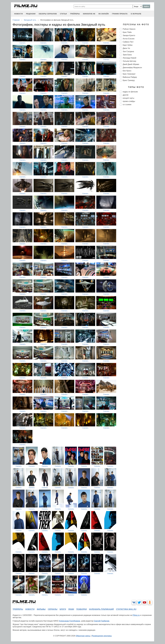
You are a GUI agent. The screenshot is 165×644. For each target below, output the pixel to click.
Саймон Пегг (128, 42)
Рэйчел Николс (129, 29)
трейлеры (75, 14)
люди (71, 609)
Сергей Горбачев (102, 621)
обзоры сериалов (48, 14)
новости (19, 14)
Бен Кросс (127, 71)
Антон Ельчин (129, 39)
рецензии (31, 14)
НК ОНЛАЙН (104, 14)
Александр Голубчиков (69, 621)
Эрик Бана (127, 55)
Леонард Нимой (129, 58)
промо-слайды (129, 101)
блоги (63, 609)
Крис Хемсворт (129, 74)
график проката (120, 14)
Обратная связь (83, 636)
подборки (82, 609)
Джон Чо (126, 48)
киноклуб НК (89, 14)
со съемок (127, 105)
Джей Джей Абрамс (131, 64)
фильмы (41, 609)
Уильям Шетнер (129, 61)
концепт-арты (128, 98)
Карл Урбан (128, 45)
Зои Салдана (128, 51)
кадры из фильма (130, 92)
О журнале (136, 14)
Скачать (23, 43)
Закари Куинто (129, 35)
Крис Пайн (127, 32)
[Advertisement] (137, 146)
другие (126, 95)
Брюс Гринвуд (129, 80)
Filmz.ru (136, 615)
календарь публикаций (101, 609)
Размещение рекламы (102, 636)
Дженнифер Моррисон (132, 68)
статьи (63, 14)
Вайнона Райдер (130, 77)
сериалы (53, 609)
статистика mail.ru (126, 609)
